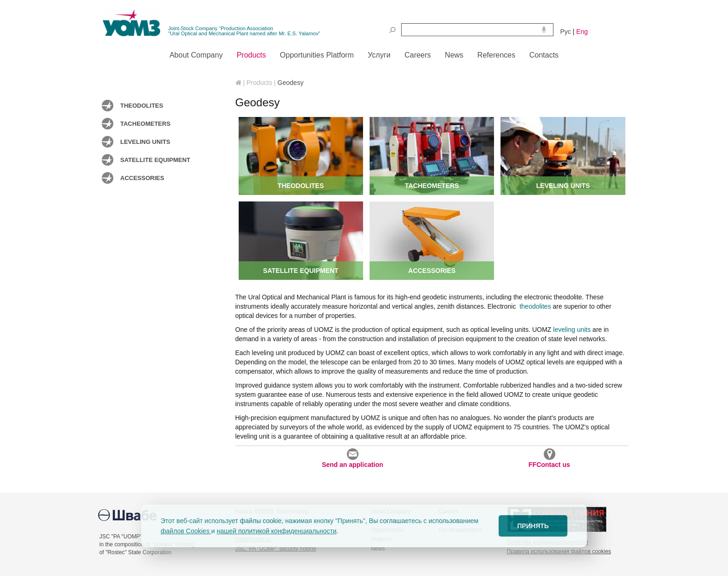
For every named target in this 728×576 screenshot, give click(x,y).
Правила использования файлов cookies (559, 551)
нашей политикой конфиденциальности (277, 531)
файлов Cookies (186, 531)
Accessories (142, 178)
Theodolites (142, 106)
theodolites (534, 306)
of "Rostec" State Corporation (135, 552)
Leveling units (145, 142)
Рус (566, 32)
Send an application (352, 458)
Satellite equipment (155, 160)
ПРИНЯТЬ (533, 526)
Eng (582, 32)
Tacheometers (145, 124)
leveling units (572, 330)
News (378, 549)
